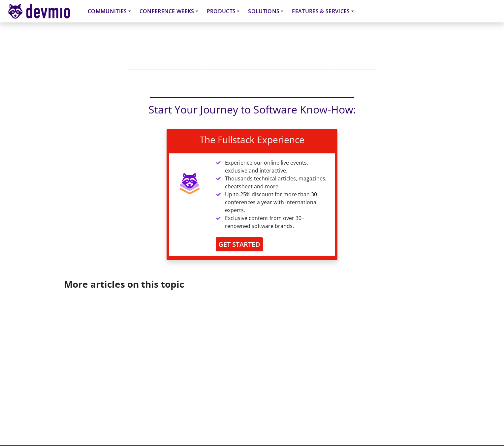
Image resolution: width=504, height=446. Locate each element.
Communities (107, 11)
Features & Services (321, 11)
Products (221, 11)
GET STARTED (239, 244)
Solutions (264, 11)
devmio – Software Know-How (44, 11)
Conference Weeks (167, 11)
